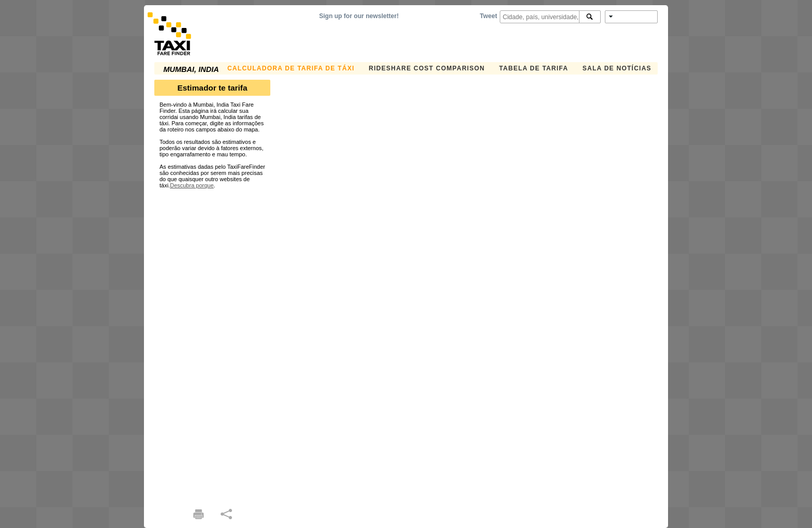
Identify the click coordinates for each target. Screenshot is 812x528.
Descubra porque (192, 185)
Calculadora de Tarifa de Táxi (291, 68)
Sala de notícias (617, 68)
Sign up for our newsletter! (359, 16)
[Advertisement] (212, 344)
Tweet (489, 16)
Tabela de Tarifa (534, 68)
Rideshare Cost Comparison (427, 68)
